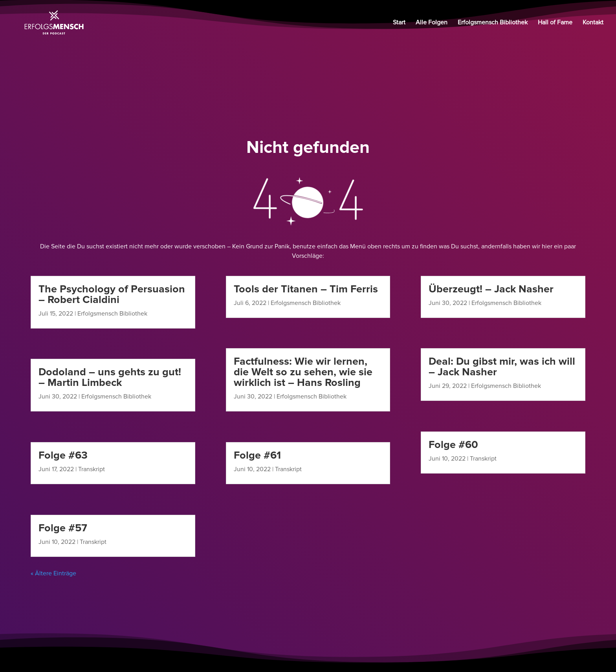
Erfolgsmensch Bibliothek (493, 23)
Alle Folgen (432, 23)
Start (399, 23)
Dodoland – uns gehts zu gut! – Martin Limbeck (110, 377)
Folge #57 (63, 528)
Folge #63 (63, 455)
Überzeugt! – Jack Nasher (491, 289)
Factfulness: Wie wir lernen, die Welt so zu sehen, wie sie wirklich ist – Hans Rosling (303, 372)
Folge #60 (453, 445)
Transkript (92, 469)
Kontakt (593, 23)
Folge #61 (257, 455)
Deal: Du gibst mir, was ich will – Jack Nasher (502, 367)
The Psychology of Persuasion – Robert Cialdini (112, 294)
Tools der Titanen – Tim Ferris (306, 289)
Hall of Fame (555, 23)
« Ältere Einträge (53, 573)
